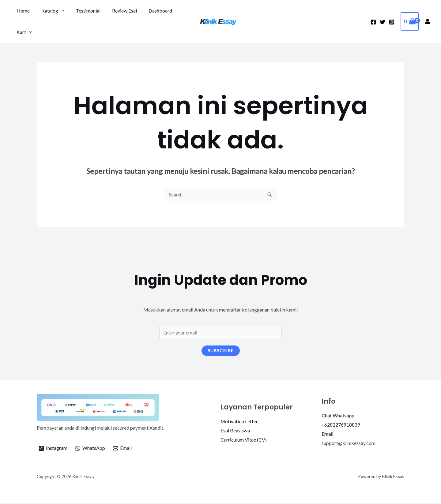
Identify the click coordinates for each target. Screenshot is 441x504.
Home (22, 11)
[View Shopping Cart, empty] (410, 21)
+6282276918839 (341, 426)
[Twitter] (383, 22)
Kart (20, 32)
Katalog (47, 11)
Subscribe (221, 351)
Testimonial (84, 11)
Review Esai (118, 11)
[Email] (122, 449)
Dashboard (152, 11)
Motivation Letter (239, 422)
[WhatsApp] (90, 449)
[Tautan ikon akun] (428, 21)
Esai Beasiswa (235, 431)
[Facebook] (373, 22)
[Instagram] (392, 22)
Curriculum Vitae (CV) (244, 440)
